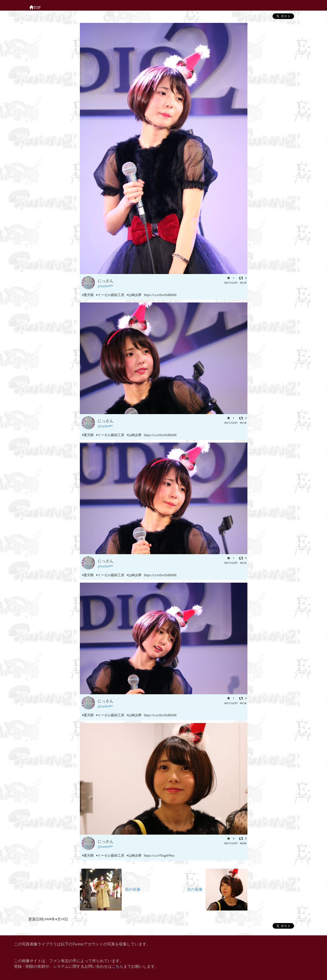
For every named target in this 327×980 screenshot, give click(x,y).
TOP (35, 7)
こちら (118, 966)
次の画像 (217, 889)
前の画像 (110, 889)
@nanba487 (105, 286)
